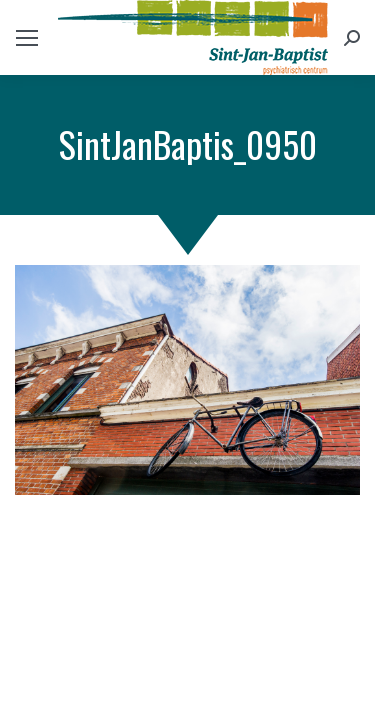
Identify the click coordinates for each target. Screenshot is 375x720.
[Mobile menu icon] (27, 38)
